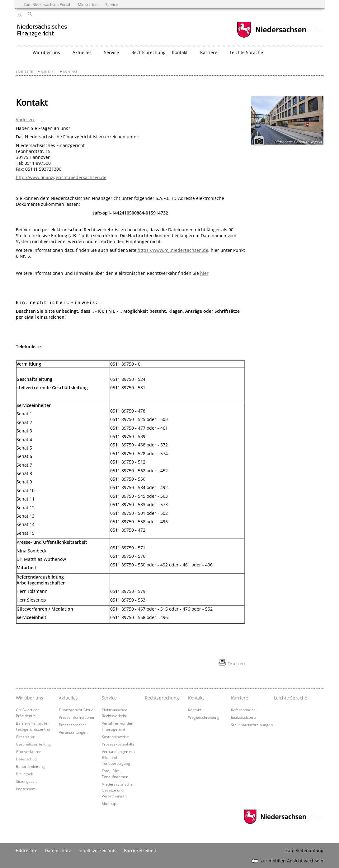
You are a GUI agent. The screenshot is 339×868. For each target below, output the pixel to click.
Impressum (26, 789)
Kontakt (48, 72)
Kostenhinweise (115, 736)
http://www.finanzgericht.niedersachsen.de (61, 177)
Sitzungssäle (27, 781)
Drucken (236, 664)
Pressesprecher (73, 725)
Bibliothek (24, 774)
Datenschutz (27, 759)
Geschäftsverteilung (33, 744)
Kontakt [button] (180, 52)
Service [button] (111, 52)
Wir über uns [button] (46, 52)
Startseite (24, 72)
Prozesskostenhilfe (118, 744)
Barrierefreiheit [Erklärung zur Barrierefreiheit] (140, 850)
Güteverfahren (29, 751)
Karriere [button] (209, 52)
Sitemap (109, 803)
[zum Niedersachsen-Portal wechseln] (271, 37)
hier (204, 273)
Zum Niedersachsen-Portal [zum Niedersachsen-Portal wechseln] (47, 4)
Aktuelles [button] (82, 52)
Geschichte (26, 736)
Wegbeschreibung (204, 717)
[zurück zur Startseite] (70, 33)
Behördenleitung (30, 766)
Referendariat (243, 710)
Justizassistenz (244, 717)
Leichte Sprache (246, 52)
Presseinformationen (77, 717)
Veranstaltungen (73, 732)
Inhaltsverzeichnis (97, 850)
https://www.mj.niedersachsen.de (173, 250)
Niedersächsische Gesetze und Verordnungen (117, 790)
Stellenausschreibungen (252, 725)
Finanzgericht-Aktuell (77, 710)
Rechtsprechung (148, 52)
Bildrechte (27, 850)
